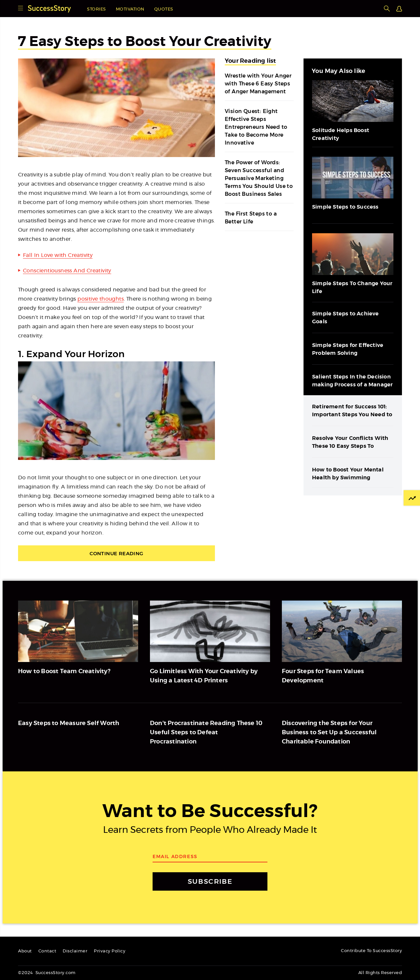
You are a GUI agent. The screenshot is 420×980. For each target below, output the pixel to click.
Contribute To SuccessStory (371, 951)
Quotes (164, 9)
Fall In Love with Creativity (58, 255)
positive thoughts (101, 299)
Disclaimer (75, 951)
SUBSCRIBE (210, 881)
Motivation (130, 9)
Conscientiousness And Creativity (67, 271)
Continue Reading (116, 553)
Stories (96, 9)
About (25, 951)
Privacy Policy (110, 951)
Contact (47, 951)
